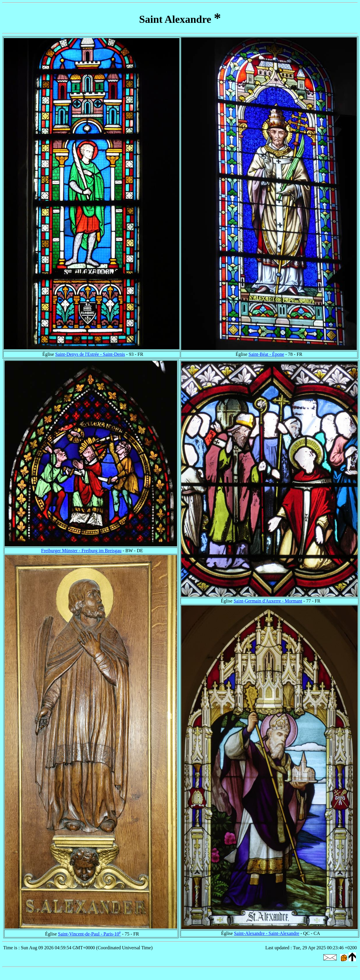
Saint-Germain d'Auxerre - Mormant (268, 601)
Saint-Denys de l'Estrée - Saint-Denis (90, 354)
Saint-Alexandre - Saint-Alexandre (266, 933)
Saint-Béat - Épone (266, 354)
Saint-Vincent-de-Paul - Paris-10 (89, 934)
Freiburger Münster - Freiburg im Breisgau (81, 551)
